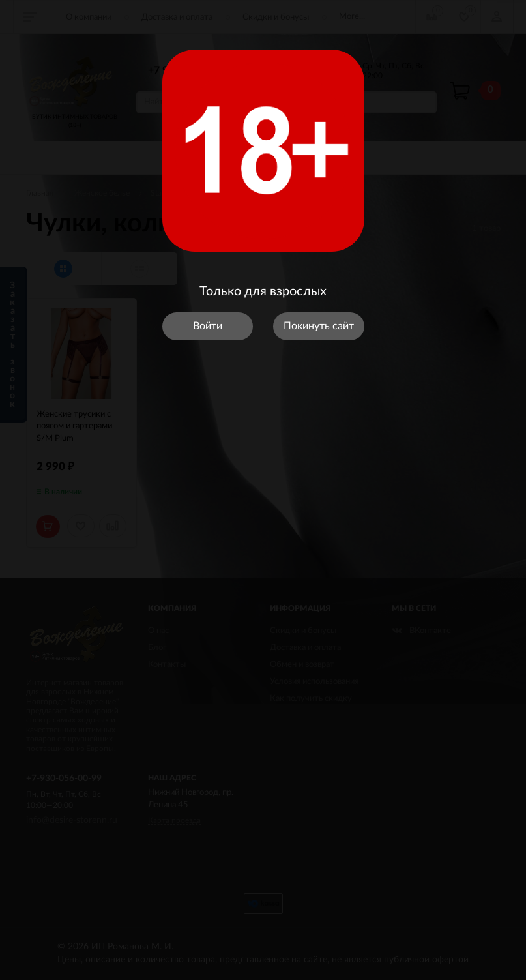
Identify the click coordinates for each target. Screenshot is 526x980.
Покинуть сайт (319, 326)
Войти (208, 326)
